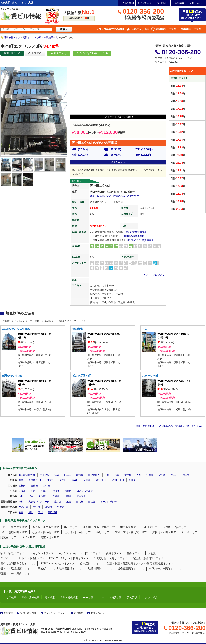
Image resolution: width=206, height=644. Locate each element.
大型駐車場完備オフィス (68, 569)
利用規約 (79, 613)
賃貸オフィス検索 (32, 37)
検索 (64, 29)
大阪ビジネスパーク (39, 502)
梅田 (117, 475)
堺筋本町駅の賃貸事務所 (141, 240)
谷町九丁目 (135, 480)
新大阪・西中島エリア (46, 527)
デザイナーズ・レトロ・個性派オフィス (24, 558)
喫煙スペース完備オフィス (16, 574)
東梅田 (63, 480)
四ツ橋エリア (189, 532)
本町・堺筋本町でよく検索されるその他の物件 (115, 196)
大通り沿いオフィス (42, 553)
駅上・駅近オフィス (12, 553)
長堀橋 (56, 496)
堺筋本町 (43, 496)
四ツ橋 (46, 486)
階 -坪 (178, 86)
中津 (107, 475)
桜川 (31, 512)
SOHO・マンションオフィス (57, 563)
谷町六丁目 (118, 480)
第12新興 (78, 329)
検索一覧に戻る (12, 53)
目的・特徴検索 (69, 597)
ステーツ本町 (150, 376)
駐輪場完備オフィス (100, 569)
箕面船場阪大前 (27, 475)
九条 (33, 491)
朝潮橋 (56, 491)
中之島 (61, 507)
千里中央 (45, 475)
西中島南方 (94, 475)
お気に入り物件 (140, 29)
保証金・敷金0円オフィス (148, 558)
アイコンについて (154, 274)
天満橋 (87, 480)
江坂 (57, 475)
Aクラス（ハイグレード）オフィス (80, 553)
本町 (139, 475)
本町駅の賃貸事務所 (136, 232)
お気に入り (59, 53)
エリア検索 (10, 597)
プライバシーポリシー (55, 613)
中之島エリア (128, 527)
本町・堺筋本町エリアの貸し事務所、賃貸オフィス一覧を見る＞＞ (171, 426)
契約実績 (132, 597)
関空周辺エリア (50, 537)
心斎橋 (150, 475)
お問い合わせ (197, 3)
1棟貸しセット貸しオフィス (111, 558)
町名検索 (50, 597)
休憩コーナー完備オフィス (165, 569)
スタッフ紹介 (144, 3)
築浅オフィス (135, 553)
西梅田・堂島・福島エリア (99, 527)
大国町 (174, 475)
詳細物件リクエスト (167, 29)
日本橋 (68, 496)
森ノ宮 (58, 502)
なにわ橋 (23, 507)
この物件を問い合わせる (92, 53)
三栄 (145, 329)
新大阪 (80, 475)
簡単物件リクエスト (192, 29)
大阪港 (68, 491)
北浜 (31, 496)
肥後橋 (34, 486)
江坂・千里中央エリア (14, 527)
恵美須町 (81, 496)
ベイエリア (28, 537)
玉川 (41, 512)
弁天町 (44, 491)
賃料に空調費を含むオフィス (18, 563)
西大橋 (80, 502)
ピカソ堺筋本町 (82, 376)
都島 (21, 480)
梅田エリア (71, 527)
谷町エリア (103, 532)
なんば (162, 475)
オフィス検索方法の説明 (110, 29)
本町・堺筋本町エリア (14, 532)
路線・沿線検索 (31, 597)
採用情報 (162, 3)
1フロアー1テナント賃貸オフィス (69, 558)
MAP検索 (89, 597)
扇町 (21, 496)
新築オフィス (114, 553)
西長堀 (92, 502)
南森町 (75, 480)
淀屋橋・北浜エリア (175, 527)
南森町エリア (149, 527)
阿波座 (22, 491)
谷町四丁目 (102, 480)
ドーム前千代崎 (108, 502)
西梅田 (22, 486)
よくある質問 (127, 3)
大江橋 (37, 507)
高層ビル (43, 569)
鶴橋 (21, 512)
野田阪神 (53, 512)
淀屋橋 (128, 475)
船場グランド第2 (12, 376)
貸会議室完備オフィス (131, 569)
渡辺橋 (49, 507)
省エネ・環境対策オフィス (16, 569)
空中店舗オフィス (91, 563)
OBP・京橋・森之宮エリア (131, 532)
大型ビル (154, 553)
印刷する (35, 53)
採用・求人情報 (28, 613)
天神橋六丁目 (35, 480)
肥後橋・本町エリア (164, 532)
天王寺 (186, 475)
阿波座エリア (8, 537)
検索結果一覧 (51, 37)
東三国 (68, 475)
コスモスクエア (85, 491)
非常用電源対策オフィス (159, 563)
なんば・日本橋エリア (78, 532)
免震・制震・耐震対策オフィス (125, 563)
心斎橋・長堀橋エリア (46, 532)
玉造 (69, 502)
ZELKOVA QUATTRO (16, 329)
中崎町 (51, 480)
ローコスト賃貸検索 (110, 597)
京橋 (21, 502)
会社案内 (179, 3)
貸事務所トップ (12, 37)
